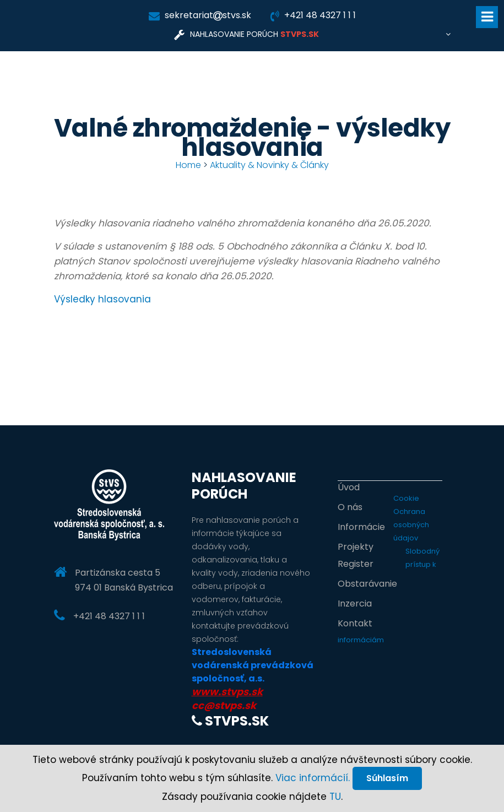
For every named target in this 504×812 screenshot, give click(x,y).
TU (335, 797)
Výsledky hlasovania (102, 299)
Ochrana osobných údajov (411, 525)
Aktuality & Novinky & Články (269, 165)
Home (188, 165)
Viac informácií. (313, 778)
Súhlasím (387, 778)
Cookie (406, 498)
